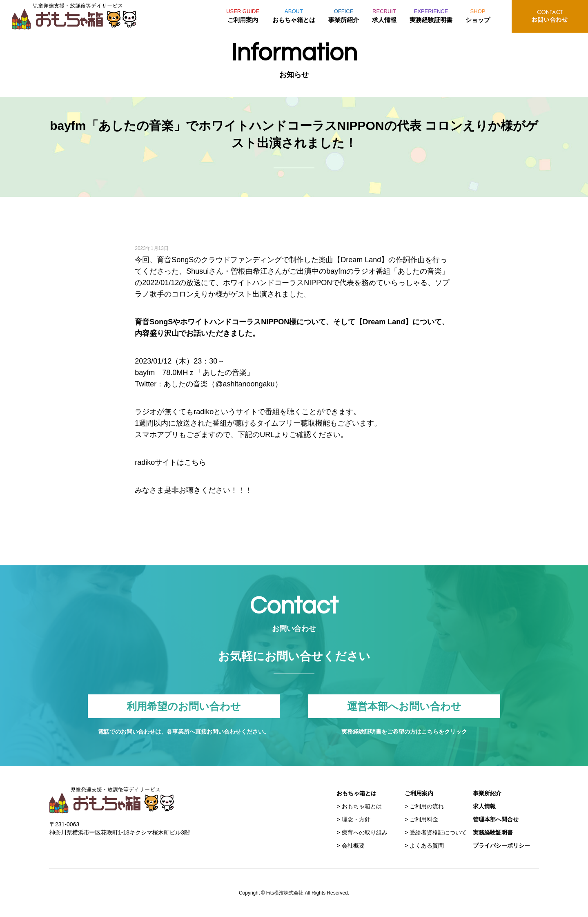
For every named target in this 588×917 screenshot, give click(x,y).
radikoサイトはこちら (170, 462)
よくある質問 (427, 846)
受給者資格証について (438, 832)
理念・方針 (356, 819)
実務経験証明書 (431, 15)
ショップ (478, 15)
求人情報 (384, 15)
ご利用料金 (424, 819)
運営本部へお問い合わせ (404, 706)
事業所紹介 (344, 15)
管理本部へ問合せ (496, 819)
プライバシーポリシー (501, 846)
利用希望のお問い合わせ (184, 706)
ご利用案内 (243, 15)
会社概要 (353, 846)
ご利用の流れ (427, 806)
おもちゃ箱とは (294, 15)
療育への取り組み (365, 832)
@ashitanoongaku (245, 384)
